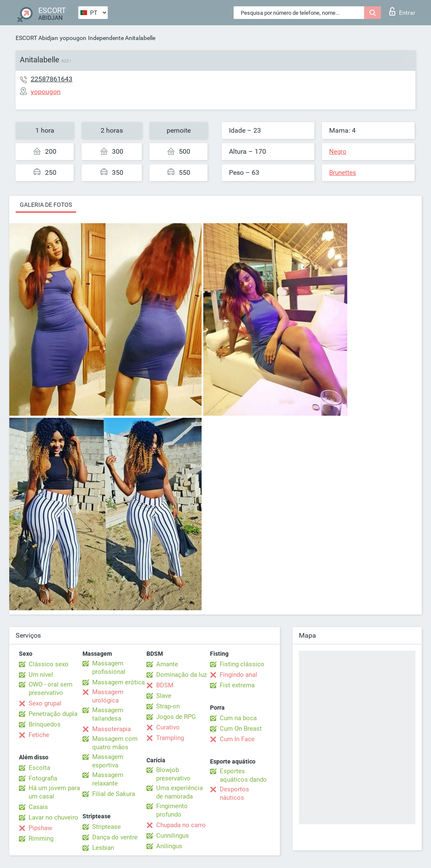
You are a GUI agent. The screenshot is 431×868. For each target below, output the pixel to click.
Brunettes (343, 173)
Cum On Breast (241, 729)
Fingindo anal (238, 675)
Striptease (106, 827)
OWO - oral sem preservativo (51, 689)
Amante (167, 664)
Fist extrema (237, 685)
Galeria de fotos (46, 205)
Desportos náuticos (234, 793)
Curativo (168, 727)
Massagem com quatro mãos (115, 743)
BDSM (165, 685)
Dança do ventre (115, 837)
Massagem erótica (118, 682)
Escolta (39, 768)
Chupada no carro (181, 825)
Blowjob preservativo (173, 774)
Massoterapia (112, 729)
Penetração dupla (53, 714)
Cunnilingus (173, 836)
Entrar (402, 11)
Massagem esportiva (108, 761)
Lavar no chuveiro (53, 817)
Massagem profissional (109, 668)
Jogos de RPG (176, 717)
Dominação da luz (181, 675)
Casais (38, 807)
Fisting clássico (242, 664)
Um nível (41, 675)
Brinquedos (45, 724)
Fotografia (43, 778)
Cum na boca (238, 718)
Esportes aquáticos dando (243, 775)
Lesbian (103, 848)
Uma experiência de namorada (180, 792)
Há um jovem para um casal (54, 792)
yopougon (73, 38)
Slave (164, 696)
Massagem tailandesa (108, 714)
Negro (338, 152)
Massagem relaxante (108, 779)
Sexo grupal (45, 703)
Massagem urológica (108, 696)
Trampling (170, 738)
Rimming (41, 839)
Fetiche (39, 735)
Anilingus (169, 846)
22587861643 (52, 79)
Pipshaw (40, 828)
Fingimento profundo (172, 810)
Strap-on (168, 706)
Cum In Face (237, 739)
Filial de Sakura (114, 794)
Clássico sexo (49, 664)
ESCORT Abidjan (37, 38)
